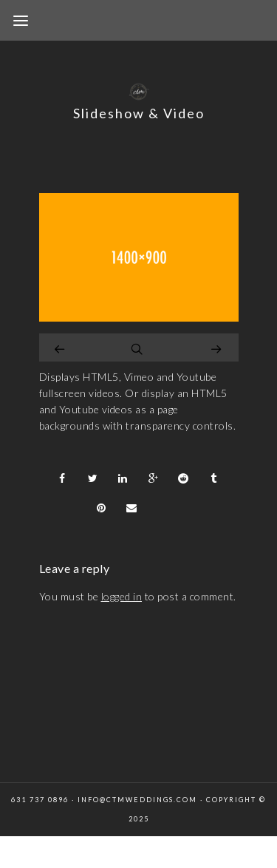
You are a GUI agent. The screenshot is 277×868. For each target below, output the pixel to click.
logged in (122, 596)
